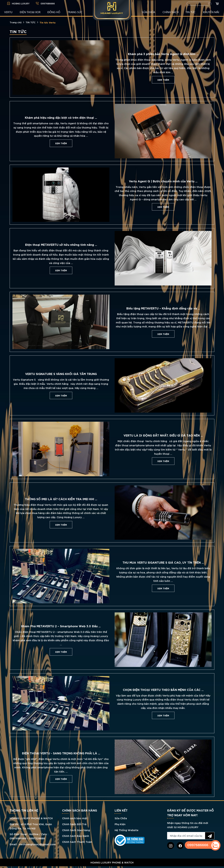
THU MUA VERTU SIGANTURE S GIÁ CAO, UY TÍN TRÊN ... (163, 562)
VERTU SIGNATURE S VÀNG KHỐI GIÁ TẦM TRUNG (61, 374)
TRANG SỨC (75, 12)
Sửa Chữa (121, 818)
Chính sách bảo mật (75, 818)
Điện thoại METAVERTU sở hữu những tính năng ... (61, 244)
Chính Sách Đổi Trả (74, 824)
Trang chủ (16, 22)
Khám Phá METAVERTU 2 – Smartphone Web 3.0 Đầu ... (61, 626)
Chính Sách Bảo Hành (76, 836)
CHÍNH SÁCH (171, 12)
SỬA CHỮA (148, 12)
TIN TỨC (190, 12)
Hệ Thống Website (127, 830)
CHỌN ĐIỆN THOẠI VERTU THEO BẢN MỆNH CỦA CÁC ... (163, 690)
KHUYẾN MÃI (211, 12)
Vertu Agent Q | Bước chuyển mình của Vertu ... (163, 181)
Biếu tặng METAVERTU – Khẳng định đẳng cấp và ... (163, 308)
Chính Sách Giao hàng (76, 830)
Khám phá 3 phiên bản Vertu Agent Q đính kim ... (163, 54)
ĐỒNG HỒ (54, 12)
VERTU (8, 12)
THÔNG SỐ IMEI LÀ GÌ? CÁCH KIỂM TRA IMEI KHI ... (61, 499)
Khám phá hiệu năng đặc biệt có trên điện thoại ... (61, 117)
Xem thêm (163, 80)
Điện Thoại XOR (30, 12)
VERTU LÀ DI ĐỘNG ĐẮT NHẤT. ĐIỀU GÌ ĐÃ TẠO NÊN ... (163, 435)
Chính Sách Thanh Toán (77, 842)
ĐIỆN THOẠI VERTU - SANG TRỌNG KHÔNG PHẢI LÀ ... (61, 753)
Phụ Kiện (120, 824)
